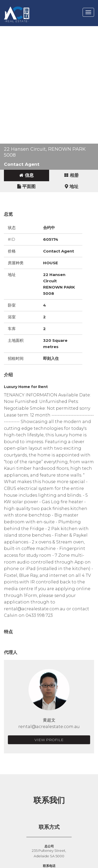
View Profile (49, 740)
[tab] (27, 175)
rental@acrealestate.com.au (49, 727)
